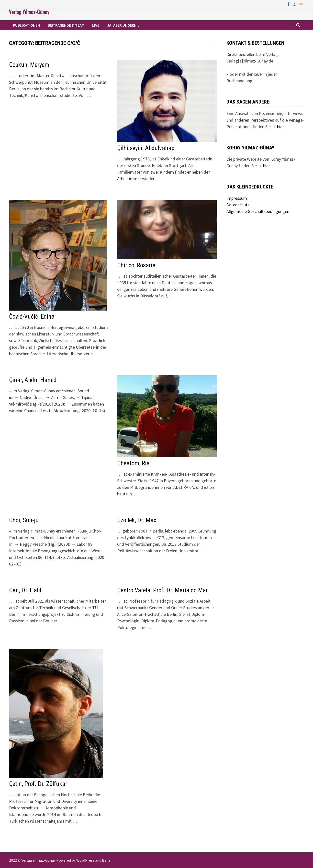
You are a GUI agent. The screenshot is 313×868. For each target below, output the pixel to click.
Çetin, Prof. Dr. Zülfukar (38, 784)
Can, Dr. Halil (25, 590)
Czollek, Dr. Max (137, 520)
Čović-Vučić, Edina (32, 317)
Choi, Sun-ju (24, 520)
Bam (106, 860)
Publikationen (26, 25)
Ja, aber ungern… (124, 25)
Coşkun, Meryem (29, 65)
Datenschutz (238, 205)
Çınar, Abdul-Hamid (33, 380)
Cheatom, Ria (133, 463)
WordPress (85, 860)
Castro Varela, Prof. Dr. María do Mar (162, 590)
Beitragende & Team (66, 25)
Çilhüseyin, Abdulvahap (146, 148)
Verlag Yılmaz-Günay (38, 860)
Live (96, 25)
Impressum (237, 198)
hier (280, 127)
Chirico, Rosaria (136, 265)
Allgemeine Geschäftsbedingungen (258, 211)
